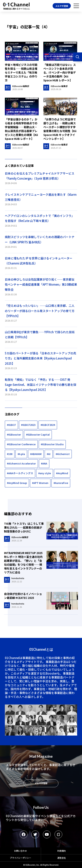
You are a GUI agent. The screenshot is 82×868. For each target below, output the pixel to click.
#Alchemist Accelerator (21, 463)
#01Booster (14, 434)
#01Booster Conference (21, 444)
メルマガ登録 (62, 6)
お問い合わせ (20, 851)
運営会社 (62, 858)
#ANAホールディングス (20, 473)
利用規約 (62, 851)
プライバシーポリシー (20, 858)
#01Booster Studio (52, 444)
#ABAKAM (36, 454)
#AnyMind (62, 473)
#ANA (44, 463)
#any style (45, 473)
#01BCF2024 (48, 425)
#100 (10, 454)
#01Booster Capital (38, 434)
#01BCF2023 (28, 425)
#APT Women (40, 483)
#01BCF (11, 425)
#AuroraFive (61, 483)
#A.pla (21, 454)
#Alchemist (63, 454)
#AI (49, 454)
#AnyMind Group (17, 483)
